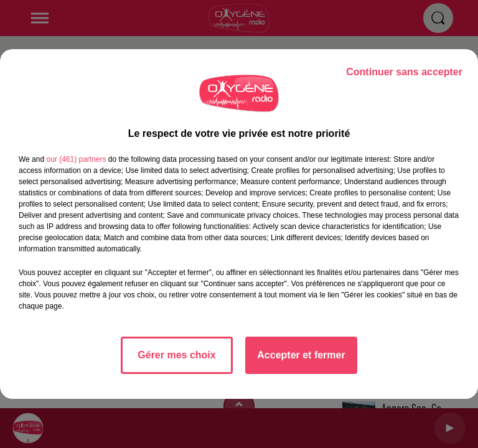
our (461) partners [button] (76, 159)
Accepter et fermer (301, 355)
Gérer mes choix (176, 355)
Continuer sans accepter (404, 72)
